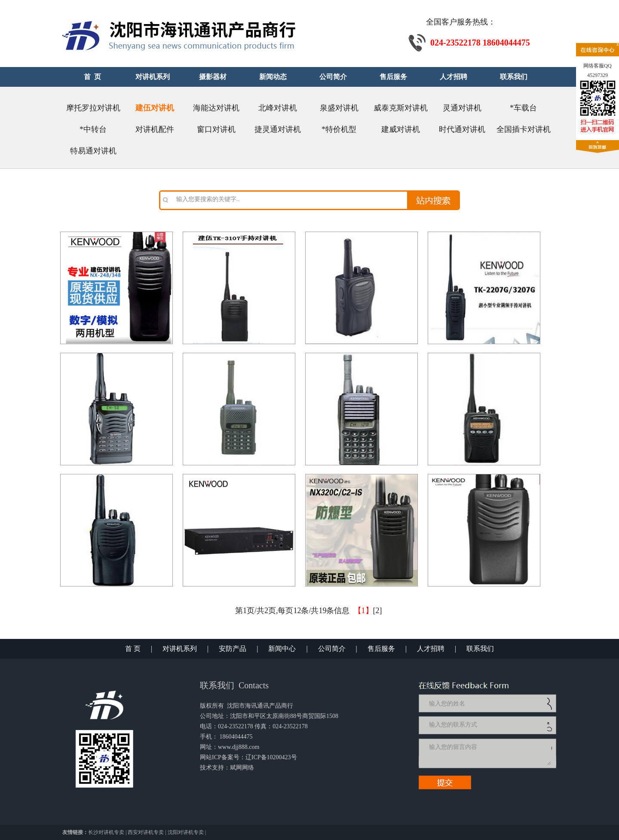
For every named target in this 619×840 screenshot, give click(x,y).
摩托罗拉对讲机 (93, 108)
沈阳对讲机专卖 (186, 832)
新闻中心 (282, 649)
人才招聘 (431, 649)
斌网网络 (242, 768)
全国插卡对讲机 (524, 129)
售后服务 (381, 649)
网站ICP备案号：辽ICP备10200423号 (248, 757)
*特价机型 (339, 129)
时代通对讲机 (462, 129)
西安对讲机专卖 (146, 832)
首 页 (133, 649)
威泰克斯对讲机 (401, 108)
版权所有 (212, 706)
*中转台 (93, 129)
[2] (378, 611)
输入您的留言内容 (489, 753)
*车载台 (523, 108)
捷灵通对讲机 (278, 129)
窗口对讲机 (216, 129)
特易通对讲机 (93, 151)
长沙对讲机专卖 (106, 832)
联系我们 (480, 649)
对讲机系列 (180, 649)
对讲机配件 (155, 129)
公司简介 (332, 649)
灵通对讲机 (462, 108)
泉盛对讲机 (339, 108)
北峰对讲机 (278, 108)
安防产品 (233, 649)
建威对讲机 (401, 129)
